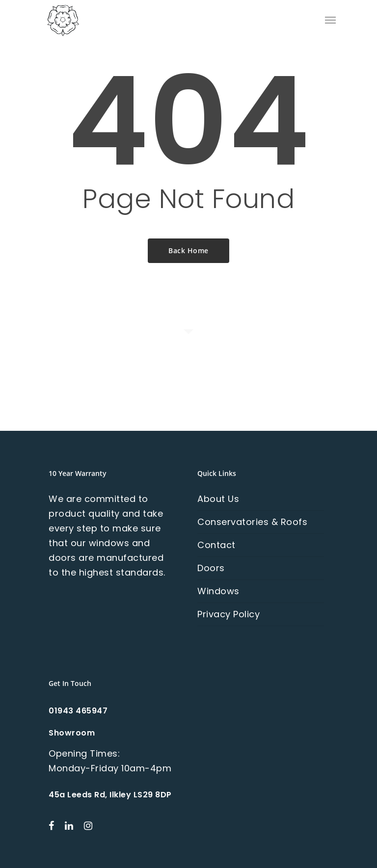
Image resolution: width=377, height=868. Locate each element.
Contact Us (189, 397)
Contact (216, 545)
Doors (211, 568)
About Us (218, 499)
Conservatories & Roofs (252, 522)
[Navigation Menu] (330, 20)
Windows (218, 591)
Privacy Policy (229, 614)
